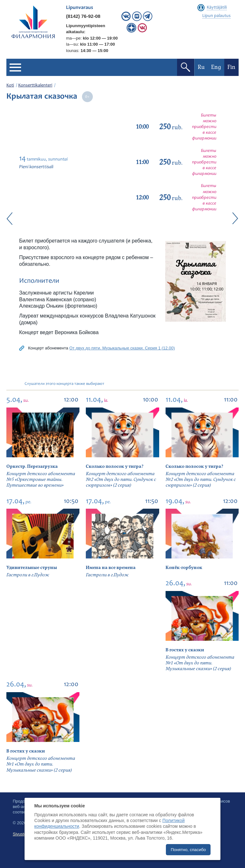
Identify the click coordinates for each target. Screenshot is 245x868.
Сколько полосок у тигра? (115, 466)
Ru (201, 67)
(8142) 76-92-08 (83, 16)
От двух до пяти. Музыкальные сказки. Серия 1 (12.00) (122, 348)
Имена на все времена (111, 568)
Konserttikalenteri (35, 86)
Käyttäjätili (217, 8)
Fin (231, 67)
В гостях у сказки (185, 650)
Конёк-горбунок (184, 568)
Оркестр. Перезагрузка (32, 466)
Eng (216, 67)
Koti (10, 86)
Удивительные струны (32, 568)
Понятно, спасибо (188, 850)
